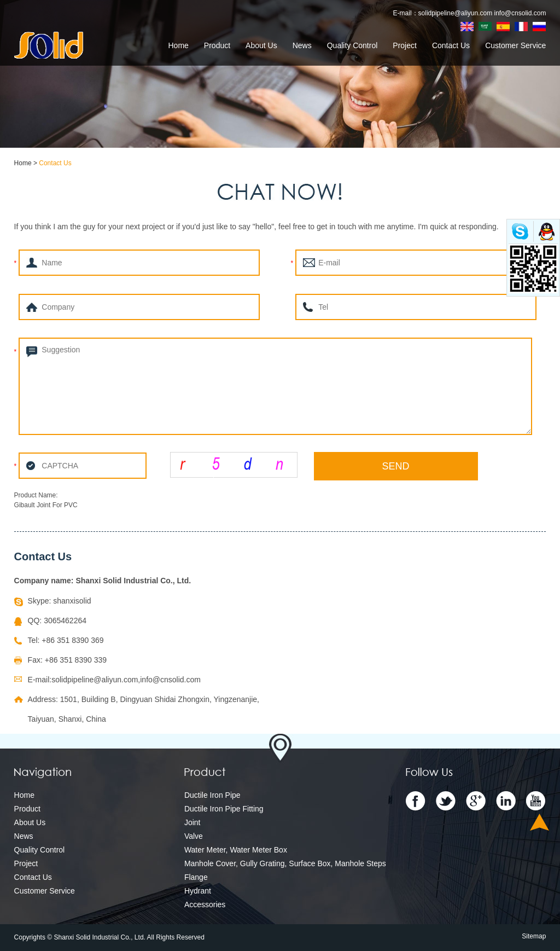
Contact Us (451, 45)
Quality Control (352, 45)
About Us (261, 45)
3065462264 (65, 621)
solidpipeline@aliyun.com (456, 13)
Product (217, 45)
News (302, 45)
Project (405, 45)
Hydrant (198, 891)
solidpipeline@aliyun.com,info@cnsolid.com (126, 680)
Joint (192, 822)
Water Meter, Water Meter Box (236, 850)
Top (539, 822)
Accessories (205, 904)
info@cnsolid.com (520, 13)
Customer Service (515, 45)
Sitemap (534, 936)
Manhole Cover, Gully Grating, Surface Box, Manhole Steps (285, 863)
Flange (196, 877)
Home (178, 45)
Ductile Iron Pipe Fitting (224, 809)
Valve (194, 836)
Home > (27, 163)
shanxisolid (72, 601)
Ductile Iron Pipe (212, 795)
